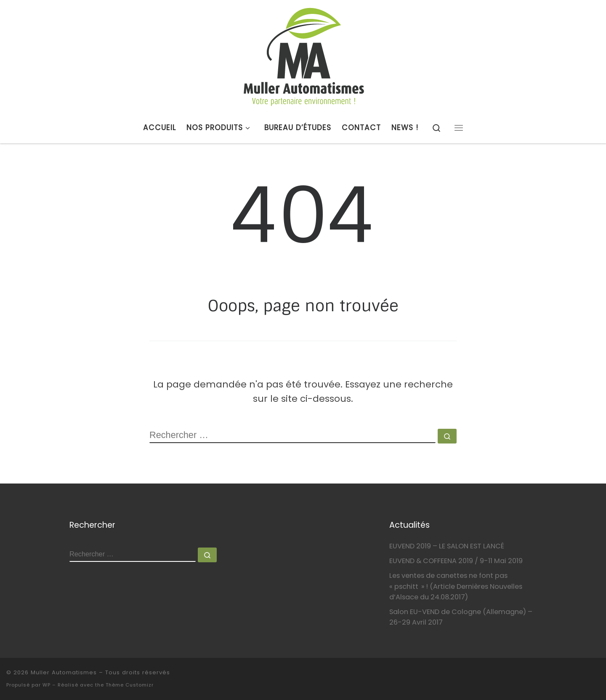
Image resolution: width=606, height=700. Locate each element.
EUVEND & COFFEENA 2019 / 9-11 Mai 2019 (456, 561)
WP (47, 685)
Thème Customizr (130, 685)
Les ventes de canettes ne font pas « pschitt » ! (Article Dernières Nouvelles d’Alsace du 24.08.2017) (456, 586)
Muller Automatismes (64, 672)
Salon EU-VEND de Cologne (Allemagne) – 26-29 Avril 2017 (461, 617)
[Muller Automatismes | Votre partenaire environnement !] (303, 55)
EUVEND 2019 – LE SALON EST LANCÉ (447, 546)
